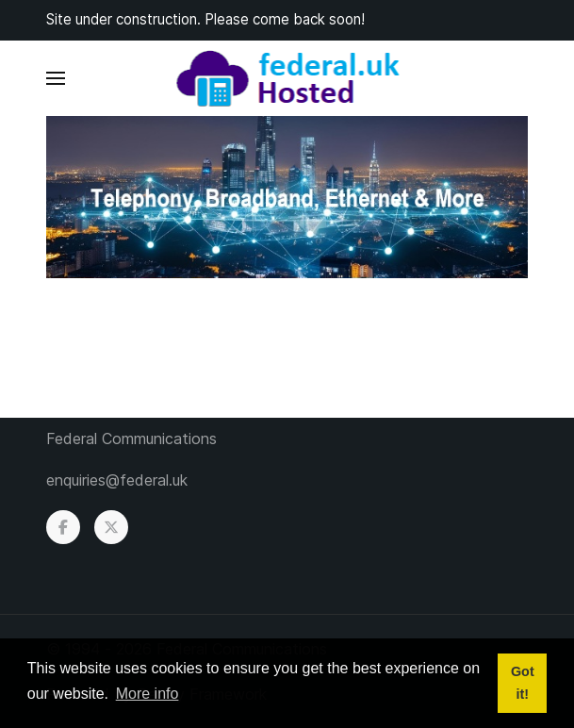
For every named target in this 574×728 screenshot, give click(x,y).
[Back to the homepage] (287, 78)
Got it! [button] (523, 683)
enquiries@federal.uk (117, 480)
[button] (56, 78)
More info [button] (148, 694)
